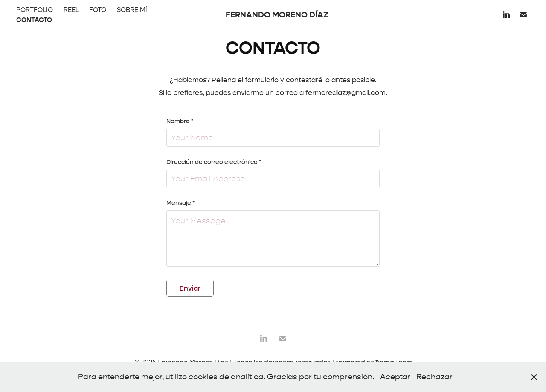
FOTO (98, 10)
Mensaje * (180, 203)
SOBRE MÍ (132, 10)
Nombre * (180, 121)
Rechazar (434, 377)
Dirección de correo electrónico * (214, 162)
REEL (71, 10)
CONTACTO (34, 20)
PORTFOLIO (35, 10)
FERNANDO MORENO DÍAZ (277, 15)
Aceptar (395, 377)
